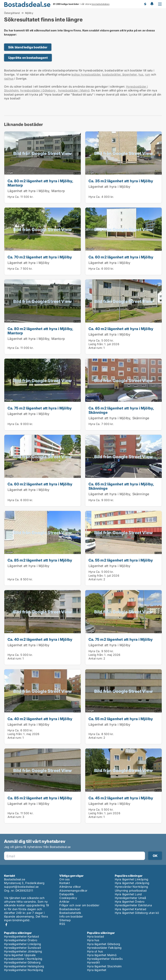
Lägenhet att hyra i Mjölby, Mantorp (36, 191)
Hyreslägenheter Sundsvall (22, 948)
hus (141, 74)
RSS (62, 924)
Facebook (6, 925)
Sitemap (65, 920)
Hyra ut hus (95, 951)
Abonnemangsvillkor (73, 890)
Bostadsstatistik (70, 913)
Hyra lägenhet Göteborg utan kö (137, 913)
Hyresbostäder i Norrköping (23, 959)
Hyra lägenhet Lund (128, 894)
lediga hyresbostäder (86, 74)
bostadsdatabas (101, 4)
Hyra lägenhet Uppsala (20, 955)
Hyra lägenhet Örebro (130, 902)
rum (148, 74)
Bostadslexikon (70, 909)
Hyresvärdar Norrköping (131, 887)
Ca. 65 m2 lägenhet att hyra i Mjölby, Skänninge (121, 410)
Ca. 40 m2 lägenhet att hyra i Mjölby (121, 329)
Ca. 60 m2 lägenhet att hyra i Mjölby (121, 257)
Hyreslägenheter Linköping (23, 944)
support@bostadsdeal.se (21, 887)
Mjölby (29, 13)
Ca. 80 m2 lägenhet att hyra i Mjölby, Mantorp (40, 183)
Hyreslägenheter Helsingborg (24, 966)
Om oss (64, 879)
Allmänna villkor (70, 887)
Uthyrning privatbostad (131, 890)
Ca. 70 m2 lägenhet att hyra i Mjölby (40, 257)
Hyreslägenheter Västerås (105, 959)
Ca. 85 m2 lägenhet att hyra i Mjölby (40, 560)
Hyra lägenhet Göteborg (104, 944)
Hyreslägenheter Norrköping (24, 970)
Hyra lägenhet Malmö (102, 955)
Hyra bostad (96, 936)
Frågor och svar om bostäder (79, 905)
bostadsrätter (111, 74)
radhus (9, 78)
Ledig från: (96, 344)
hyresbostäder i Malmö (74, 90)
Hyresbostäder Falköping (104, 948)
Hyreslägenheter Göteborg (22, 962)
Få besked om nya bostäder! (145, 4)
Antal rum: (96, 348)
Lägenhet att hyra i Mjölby (109, 187)
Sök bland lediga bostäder (28, 47)
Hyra (11, 197)
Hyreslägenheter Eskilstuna (133, 905)
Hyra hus (93, 940)
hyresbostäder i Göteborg (38, 90)
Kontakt (65, 883)
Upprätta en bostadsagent (28, 58)
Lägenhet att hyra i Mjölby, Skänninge (119, 418)
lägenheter (129, 74)
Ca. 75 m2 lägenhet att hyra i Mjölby (40, 408)
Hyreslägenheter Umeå (131, 898)
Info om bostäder (71, 916)
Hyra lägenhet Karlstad (131, 909)
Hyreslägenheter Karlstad (22, 936)
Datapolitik (67, 894)
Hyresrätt (94, 962)
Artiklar (64, 902)
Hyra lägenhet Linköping (132, 879)
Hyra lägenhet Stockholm (104, 966)
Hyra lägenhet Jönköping (132, 883)
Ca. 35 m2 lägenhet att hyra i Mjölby (121, 181)
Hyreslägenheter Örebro (21, 940)
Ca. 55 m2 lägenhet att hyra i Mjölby (121, 560)
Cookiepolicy (68, 898)
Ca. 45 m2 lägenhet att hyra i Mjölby (121, 798)
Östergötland (12, 13)
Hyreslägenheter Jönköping (23, 951)
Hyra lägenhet (97, 970)
